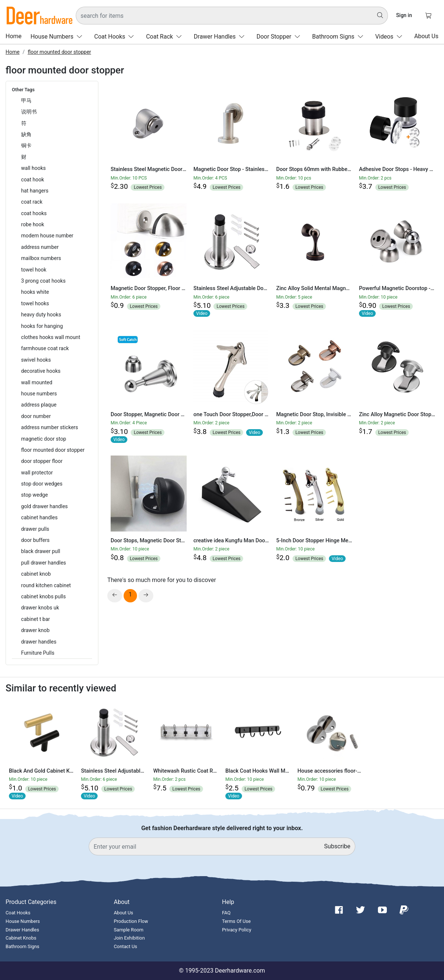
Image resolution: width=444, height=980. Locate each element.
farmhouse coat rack (45, 348)
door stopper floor (42, 461)
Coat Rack (165, 37)
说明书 (29, 112)
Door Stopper (280, 37)
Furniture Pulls (38, 653)
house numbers (39, 394)
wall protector (37, 473)
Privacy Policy (237, 930)
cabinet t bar (36, 619)
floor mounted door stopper (59, 52)
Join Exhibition (129, 938)
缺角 (26, 134)
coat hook (33, 180)
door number (36, 416)
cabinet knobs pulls (43, 596)
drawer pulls (35, 529)
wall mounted (37, 382)
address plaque (39, 405)
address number (40, 247)
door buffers (35, 540)
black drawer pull (41, 551)
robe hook (33, 224)
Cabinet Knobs (21, 938)
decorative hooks (41, 371)
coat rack (32, 202)
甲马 (26, 101)
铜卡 (26, 145)
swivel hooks (36, 360)
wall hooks (33, 168)
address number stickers (50, 427)
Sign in (404, 15)
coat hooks (34, 213)
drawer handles (39, 642)
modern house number (47, 236)
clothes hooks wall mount (51, 337)
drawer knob (35, 630)
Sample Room (129, 930)
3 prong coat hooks (43, 281)
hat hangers (35, 191)
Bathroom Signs (339, 37)
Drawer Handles (221, 37)
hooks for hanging (42, 326)
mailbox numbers (41, 258)
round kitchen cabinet (46, 585)
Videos (390, 37)
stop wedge (35, 495)
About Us (426, 36)
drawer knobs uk (40, 608)
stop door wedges (42, 484)
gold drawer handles (45, 506)
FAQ (226, 913)
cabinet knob (36, 574)
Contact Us (126, 946)
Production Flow (131, 921)
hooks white (35, 292)
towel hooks (35, 303)
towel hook (34, 270)
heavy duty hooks (41, 315)
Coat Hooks (116, 37)
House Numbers (58, 37)
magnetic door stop (44, 439)
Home (14, 36)
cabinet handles (39, 517)
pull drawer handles (44, 563)
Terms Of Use (236, 921)
